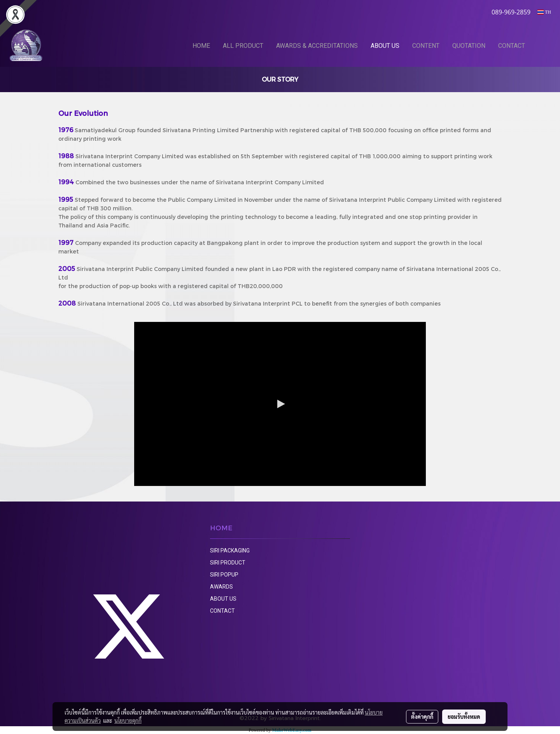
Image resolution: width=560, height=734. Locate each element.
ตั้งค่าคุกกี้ (422, 717)
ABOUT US (385, 46)
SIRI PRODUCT (228, 563)
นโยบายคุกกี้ (128, 720)
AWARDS (221, 587)
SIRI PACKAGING (230, 550)
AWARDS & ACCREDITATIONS (317, 46)
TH (544, 12)
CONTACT (512, 46)
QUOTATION (469, 46)
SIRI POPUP (224, 575)
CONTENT (426, 46)
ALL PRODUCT (243, 46)
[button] (543, 45)
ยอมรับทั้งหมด (464, 717)
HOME (201, 46)
